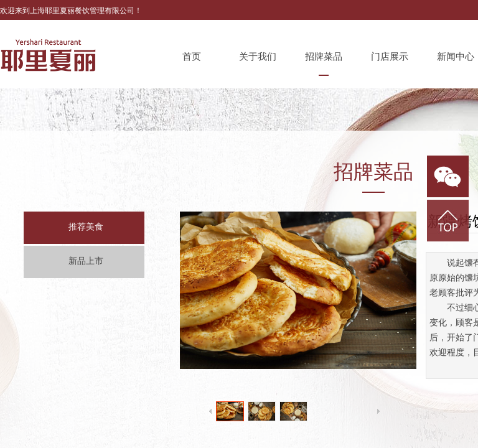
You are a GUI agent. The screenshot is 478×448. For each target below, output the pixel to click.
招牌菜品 (324, 57)
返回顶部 (448, 221)
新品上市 (86, 261)
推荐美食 (86, 227)
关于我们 (258, 57)
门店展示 (390, 57)
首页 (192, 57)
